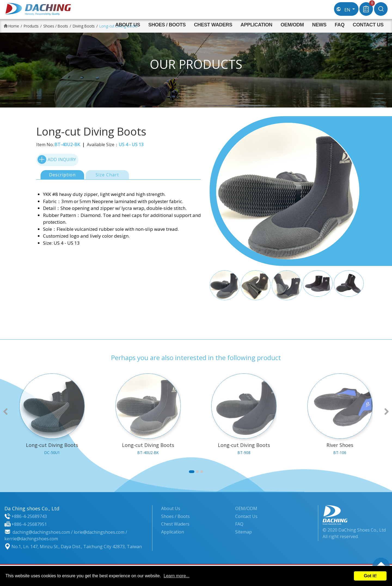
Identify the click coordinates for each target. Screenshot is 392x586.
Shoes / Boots (167, 25)
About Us (128, 25)
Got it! (370, 576)
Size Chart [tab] (107, 175)
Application (257, 25)
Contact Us (368, 25)
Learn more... (177, 576)
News (319, 25)
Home (14, 26)
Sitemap (244, 532)
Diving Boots (84, 26)
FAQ (339, 25)
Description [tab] (62, 175)
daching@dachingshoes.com (41, 532)
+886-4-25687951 (29, 524)
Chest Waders (213, 25)
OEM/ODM (292, 25)
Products (31, 26)
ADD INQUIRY (57, 159)
